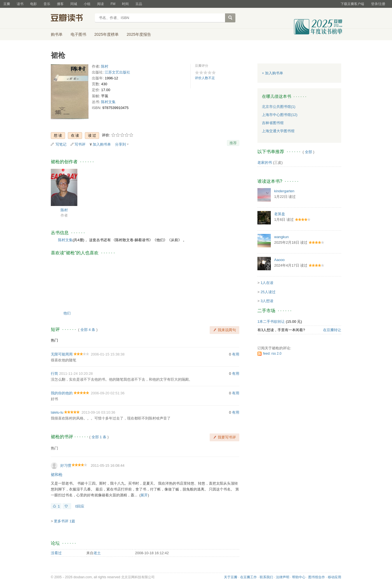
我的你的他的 (62, 393)
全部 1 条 (99, 437)
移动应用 (334, 577)
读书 (20, 4)
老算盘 (280, 214)
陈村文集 (108, 102)
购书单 (57, 34)
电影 (34, 4)
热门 (54, 340)
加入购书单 (102, 144)
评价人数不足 (205, 78)
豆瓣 (7, 4)
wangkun (281, 237)
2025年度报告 (139, 34)
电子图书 (78, 34)
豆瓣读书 (71, 18)
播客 (60, 4)
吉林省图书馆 (273, 123)
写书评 (80, 144)
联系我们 (266, 577)
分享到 (120, 144)
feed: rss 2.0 (272, 354)
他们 (67, 313)
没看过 (56, 553)
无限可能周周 (62, 354)
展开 (144, 495)
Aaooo (279, 260)
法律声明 (283, 577)
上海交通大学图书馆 (278, 131)
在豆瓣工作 (248, 577)
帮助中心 (299, 577)
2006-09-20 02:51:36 (108, 393)
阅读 (101, 4)
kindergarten (284, 191)
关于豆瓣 (231, 577)
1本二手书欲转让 (271, 322)
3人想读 (267, 301)
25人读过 (268, 292)
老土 (97, 553)
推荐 (233, 143)
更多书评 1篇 (64, 521)
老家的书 (265, 163)
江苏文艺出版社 (117, 72)
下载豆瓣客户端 (352, 4)
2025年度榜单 (107, 34)
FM (113, 4)
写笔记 (61, 144)
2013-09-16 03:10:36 (98, 412)
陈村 (105, 66)
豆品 (139, 4)
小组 (87, 4)
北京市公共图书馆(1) (279, 107)
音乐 (47, 4)
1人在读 (267, 283)
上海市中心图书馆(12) (280, 115)
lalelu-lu (57, 412)
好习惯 (66, 465)
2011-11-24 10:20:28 (76, 374)
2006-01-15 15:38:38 (108, 354)
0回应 (80, 506)
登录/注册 (378, 4)
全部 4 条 (88, 330)
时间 (125, 4)
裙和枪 (57, 475)
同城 (74, 4)
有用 (236, 354)
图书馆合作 (317, 577)
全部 (309, 152)
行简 (54, 374)
